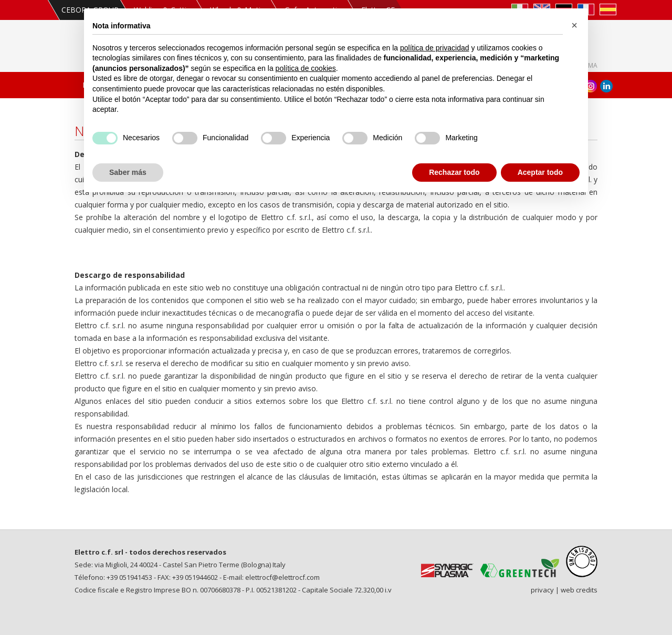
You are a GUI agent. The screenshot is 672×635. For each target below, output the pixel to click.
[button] (574, 25)
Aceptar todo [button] (540, 172)
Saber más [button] (128, 172)
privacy (542, 590)
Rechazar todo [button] (454, 172)
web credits (579, 590)
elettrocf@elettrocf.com (282, 577)
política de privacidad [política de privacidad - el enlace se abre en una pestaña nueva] (435, 48)
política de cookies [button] (306, 68)
